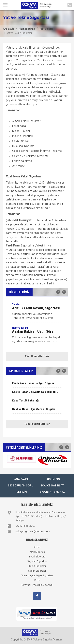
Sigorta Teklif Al (53, 492)
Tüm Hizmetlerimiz (37, 356)
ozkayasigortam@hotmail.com (33, 532)
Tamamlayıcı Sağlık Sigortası (37, 576)
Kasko (37, 547)
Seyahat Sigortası (37, 561)
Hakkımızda (53, 479)
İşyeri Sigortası (37, 557)
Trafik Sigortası (37, 552)
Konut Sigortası (37, 566)
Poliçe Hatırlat (53, 486)
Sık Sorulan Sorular (22, 486)
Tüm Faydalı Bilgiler (37, 424)
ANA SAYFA (21, 479)
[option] (37, 313)
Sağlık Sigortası (37, 571)
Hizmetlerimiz (27, 29)
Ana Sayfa (8, 29)
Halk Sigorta (46, 29)
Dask (37, 580)
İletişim (21, 492)
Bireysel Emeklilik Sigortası (37, 585)
